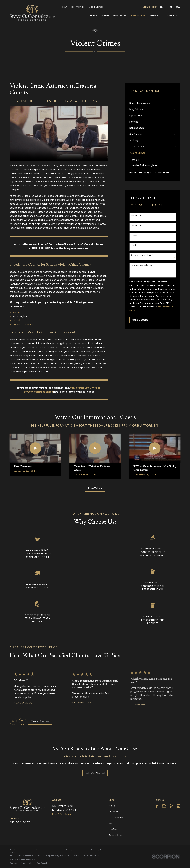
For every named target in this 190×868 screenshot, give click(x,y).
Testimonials (78, 7)
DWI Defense (116, 817)
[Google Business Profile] (179, 806)
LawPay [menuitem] (154, 16)
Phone (134, 235)
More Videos (95, 488)
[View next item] (23, 721)
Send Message (141, 320)
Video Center (96, 7)
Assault (17, 320)
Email (133, 245)
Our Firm (113, 812)
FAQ (65, 7)
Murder (17, 312)
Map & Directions (62, 814)
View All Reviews (40, 721)
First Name (136, 215)
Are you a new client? (142, 255)
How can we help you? (142, 265)
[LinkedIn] (157, 806)
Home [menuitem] (94, 16)
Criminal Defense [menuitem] (138, 16)
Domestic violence (23, 324)
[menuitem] (153, 103)
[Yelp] (171, 806)
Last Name (136, 225)
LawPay (113, 829)
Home (112, 806)
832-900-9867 (170, 7)
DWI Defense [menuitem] (119, 16)
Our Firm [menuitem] (104, 16)
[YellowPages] (164, 806)
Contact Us (171, 16)
